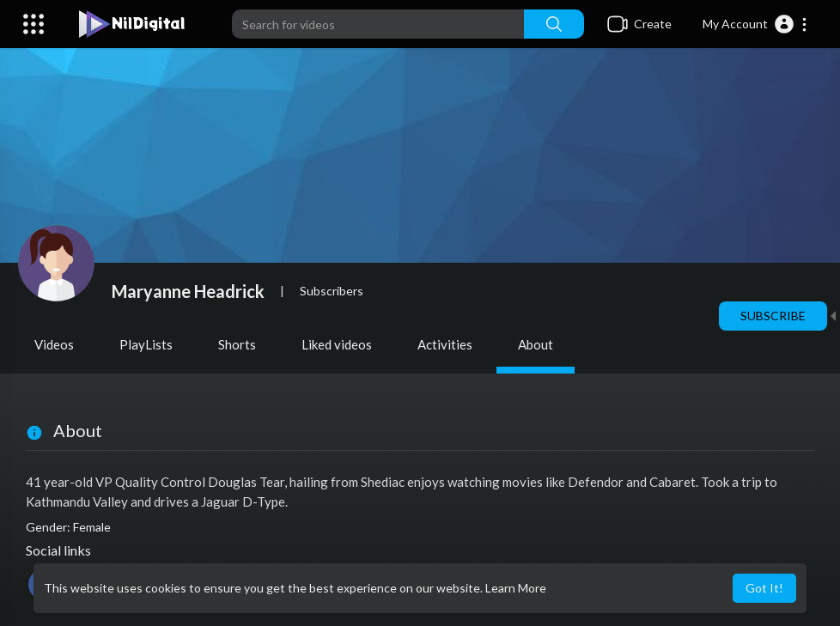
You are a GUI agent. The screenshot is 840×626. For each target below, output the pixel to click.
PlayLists (146, 344)
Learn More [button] (516, 588)
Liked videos (337, 344)
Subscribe (773, 316)
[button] (755, 24)
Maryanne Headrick (188, 291)
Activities (445, 344)
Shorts (237, 344)
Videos (54, 344)
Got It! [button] (764, 588)
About (536, 344)
